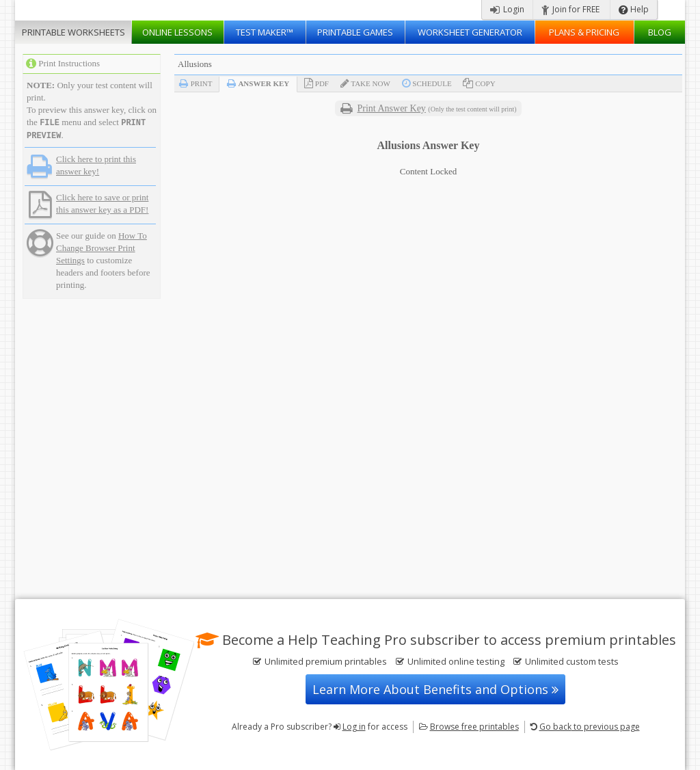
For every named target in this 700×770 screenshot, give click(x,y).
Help (634, 9)
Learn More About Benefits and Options (435, 689)
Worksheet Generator (470, 32)
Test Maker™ (265, 32)
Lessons (177, 32)
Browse (474, 727)
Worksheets (73, 32)
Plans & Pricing (584, 32)
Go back (590, 727)
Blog (660, 32)
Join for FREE (570, 9)
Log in (354, 727)
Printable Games (355, 32)
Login (507, 9)
